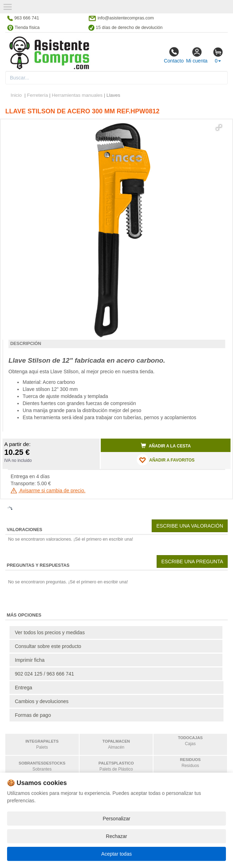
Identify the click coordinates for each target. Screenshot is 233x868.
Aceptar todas (116, 854)
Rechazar (117, 836)
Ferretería (37, 95)
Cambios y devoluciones (42, 701)
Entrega (24, 688)
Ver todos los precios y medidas (50, 632)
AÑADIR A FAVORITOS (166, 460)
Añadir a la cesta (166, 446)
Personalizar (117, 819)
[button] (219, 127)
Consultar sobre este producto (48, 646)
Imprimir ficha (30, 660)
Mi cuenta (197, 55)
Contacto (174, 55)
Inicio (16, 95)
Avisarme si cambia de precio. (48, 491)
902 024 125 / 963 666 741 (44, 674)
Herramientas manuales (77, 95)
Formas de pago (33, 715)
